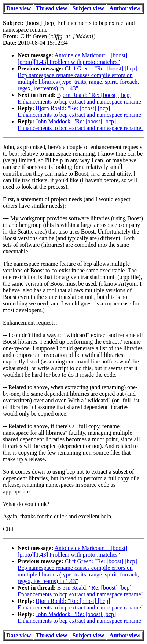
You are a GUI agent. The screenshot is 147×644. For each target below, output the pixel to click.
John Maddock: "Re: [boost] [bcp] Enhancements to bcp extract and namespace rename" (80, 125)
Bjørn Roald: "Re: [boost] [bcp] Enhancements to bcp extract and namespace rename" (80, 98)
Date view (19, 8)
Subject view (88, 8)
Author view (125, 8)
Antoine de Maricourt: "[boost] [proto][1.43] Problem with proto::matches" (72, 59)
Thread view (52, 8)
